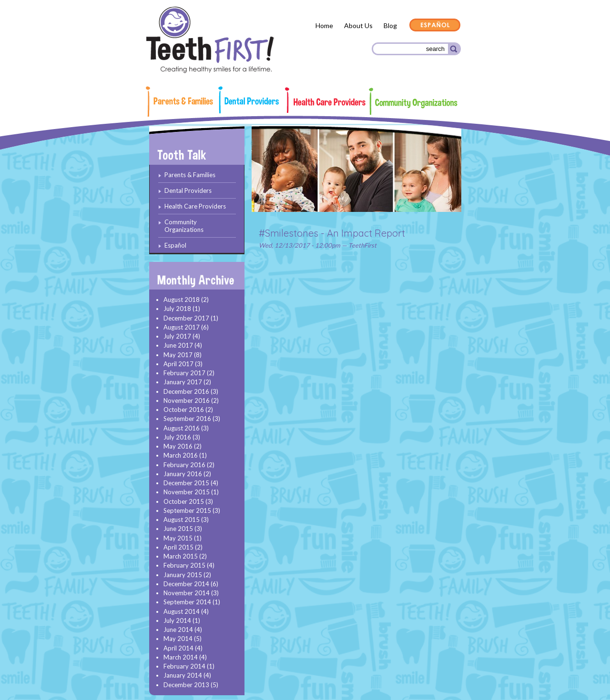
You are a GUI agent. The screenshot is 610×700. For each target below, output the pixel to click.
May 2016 (178, 446)
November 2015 (187, 492)
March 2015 (181, 556)
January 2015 (183, 575)
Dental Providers (252, 100)
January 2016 (183, 474)
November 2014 (187, 593)
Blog (390, 25)
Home (324, 25)
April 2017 (178, 364)
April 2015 (178, 547)
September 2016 (187, 419)
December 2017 (186, 318)
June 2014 (178, 630)
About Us (358, 25)
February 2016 (184, 465)
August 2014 (182, 611)
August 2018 (182, 300)
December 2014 (186, 584)
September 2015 (187, 510)
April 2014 (178, 648)
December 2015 (186, 483)
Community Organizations (413, 101)
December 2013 (186, 685)
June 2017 (178, 345)
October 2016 (184, 410)
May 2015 (178, 538)
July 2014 (177, 620)
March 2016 (181, 455)
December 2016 (186, 391)
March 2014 (181, 657)
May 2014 (178, 639)
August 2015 (182, 520)
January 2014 (183, 675)
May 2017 (178, 355)
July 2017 (177, 336)
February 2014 (184, 666)
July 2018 (177, 309)
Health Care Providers (326, 100)
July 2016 (177, 437)
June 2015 (178, 529)
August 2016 (182, 428)
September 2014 (187, 602)
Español (435, 26)
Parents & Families (183, 101)
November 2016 (187, 400)
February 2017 (184, 373)
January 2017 (183, 382)
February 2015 (184, 565)
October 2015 (184, 501)
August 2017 (182, 327)
